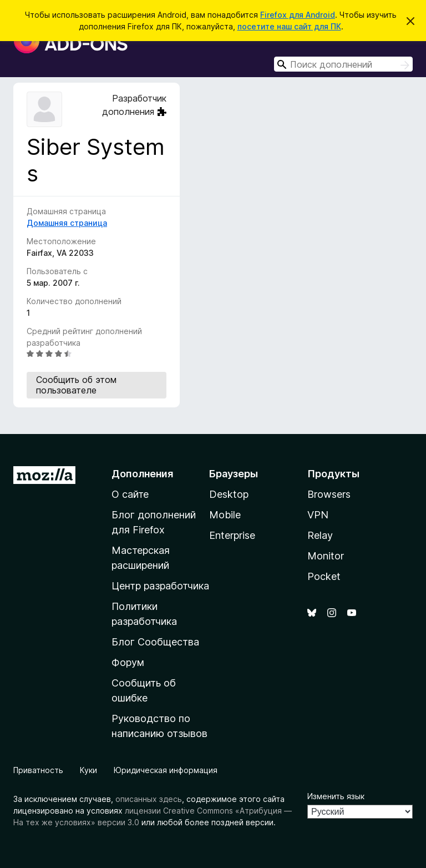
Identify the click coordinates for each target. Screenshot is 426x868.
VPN (318, 515)
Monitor (326, 556)
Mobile (225, 515)
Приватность (38, 770)
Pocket (324, 576)
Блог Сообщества (155, 642)
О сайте (130, 494)
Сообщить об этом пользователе (76, 385)
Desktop (229, 494)
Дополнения (142, 474)
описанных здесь (149, 799)
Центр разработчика (160, 586)
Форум (128, 662)
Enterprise (232, 535)
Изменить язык (336, 796)
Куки (88, 770)
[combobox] (343, 64)
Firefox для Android (298, 15)
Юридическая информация (166, 770)
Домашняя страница (67, 223)
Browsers (329, 494)
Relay (320, 535)
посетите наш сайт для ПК (289, 26)
